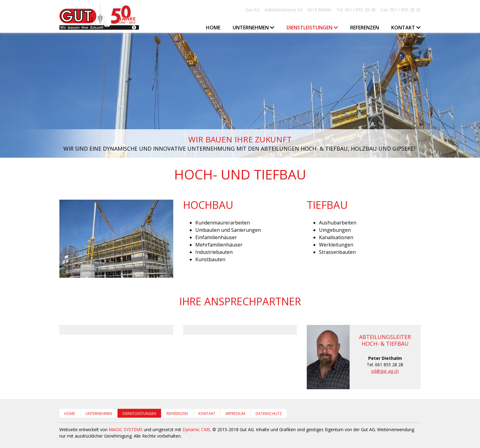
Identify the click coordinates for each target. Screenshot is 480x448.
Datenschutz (269, 414)
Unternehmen (99, 414)
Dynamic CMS (196, 429)
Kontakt (207, 414)
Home (213, 28)
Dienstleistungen (139, 414)
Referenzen (365, 28)
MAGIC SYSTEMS (126, 429)
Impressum (235, 414)
